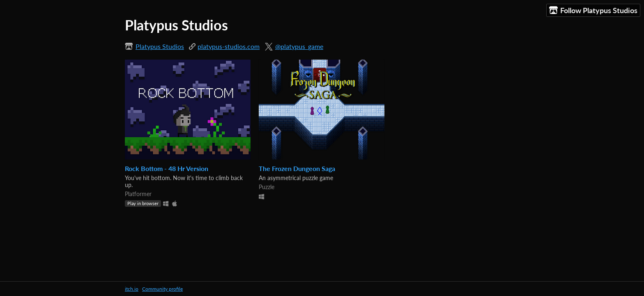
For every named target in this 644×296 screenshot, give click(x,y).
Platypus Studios (160, 46)
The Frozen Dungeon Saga (297, 168)
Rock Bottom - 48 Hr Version (167, 168)
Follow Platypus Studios (593, 10)
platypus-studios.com (229, 46)
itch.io (132, 289)
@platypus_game (299, 46)
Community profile (162, 289)
